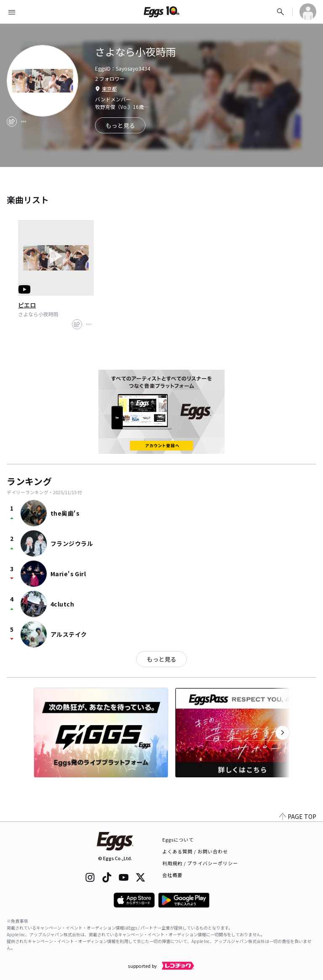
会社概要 (172, 875)
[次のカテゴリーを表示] (283, 733)
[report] (24, 122)
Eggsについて (178, 840)
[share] (12, 122)
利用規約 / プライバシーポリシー (200, 863)
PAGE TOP (298, 816)
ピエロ (27, 305)
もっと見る (161, 659)
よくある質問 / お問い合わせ (195, 851)
